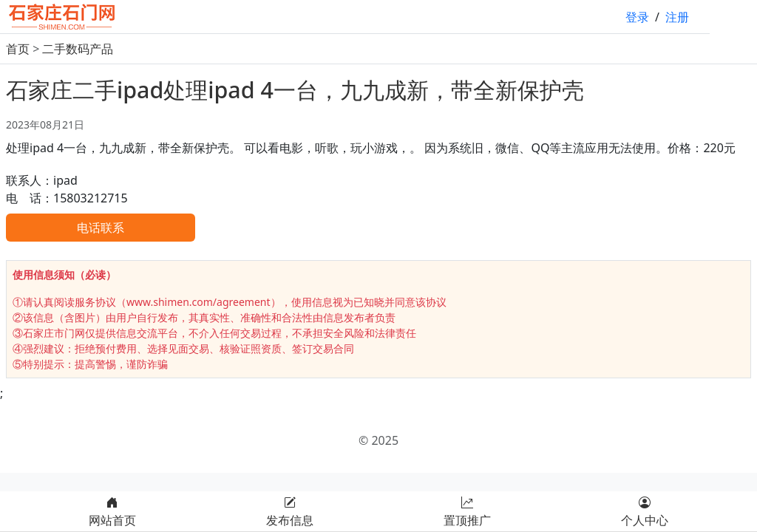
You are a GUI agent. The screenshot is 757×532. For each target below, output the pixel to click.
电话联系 (101, 228)
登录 (637, 17)
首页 (18, 49)
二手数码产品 (78, 49)
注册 (677, 17)
